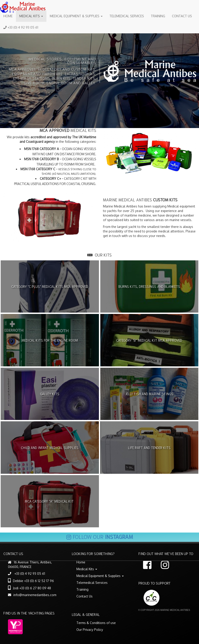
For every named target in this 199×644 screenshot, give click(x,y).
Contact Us (182, 16)
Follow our (100, 536)
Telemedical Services (127, 16)
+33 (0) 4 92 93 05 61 (21, 27)
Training (158, 16)
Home (8, 16)
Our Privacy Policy (90, 630)
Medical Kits (31, 16)
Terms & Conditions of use (96, 623)
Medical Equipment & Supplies (76, 16)
